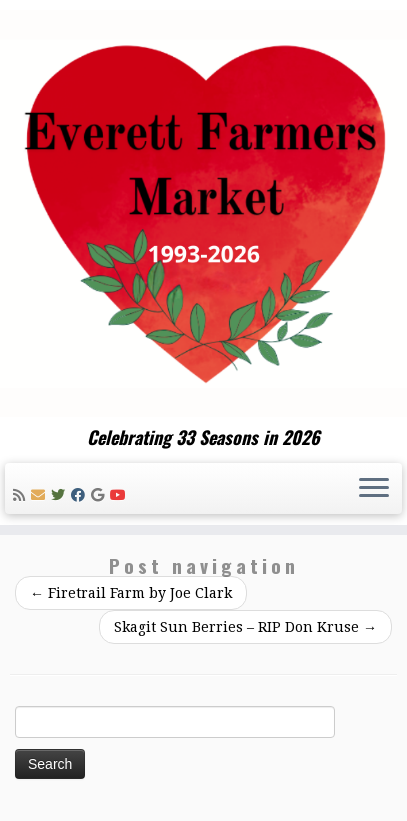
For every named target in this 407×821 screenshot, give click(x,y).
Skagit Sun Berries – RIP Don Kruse (245, 627)
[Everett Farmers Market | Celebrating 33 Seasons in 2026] (203, 213)
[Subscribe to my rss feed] (22, 495)
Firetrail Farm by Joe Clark (131, 593)
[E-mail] (41, 495)
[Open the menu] (374, 489)
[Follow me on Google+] (100, 495)
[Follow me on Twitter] (61, 495)
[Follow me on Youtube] (121, 495)
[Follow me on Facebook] (81, 495)
